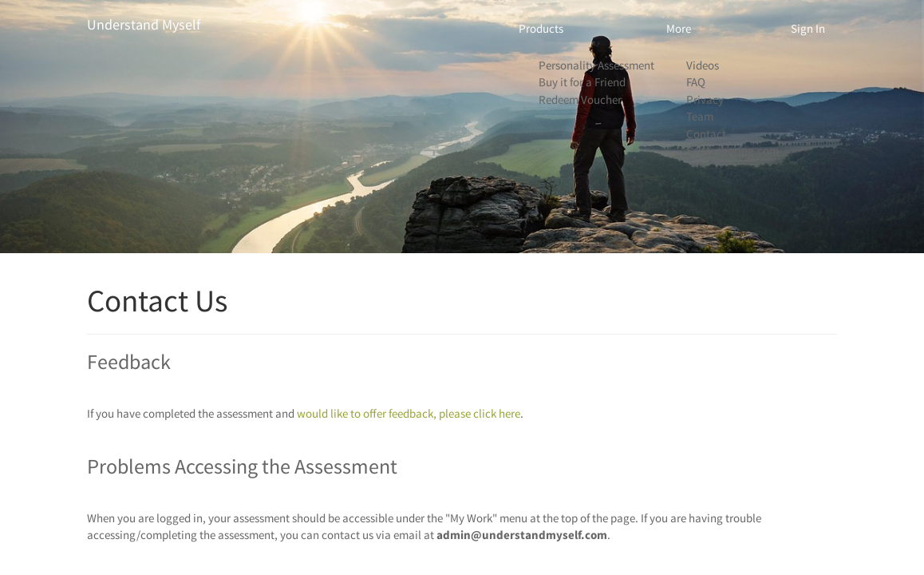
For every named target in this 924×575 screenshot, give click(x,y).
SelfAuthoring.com (732, 151)
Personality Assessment (596, 65)
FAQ (696, 82)
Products (541, 28)
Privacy (705, 99)
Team (700, 116)
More (679, 28)
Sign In (808, 28)
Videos (703, 65)
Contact (706, 134)
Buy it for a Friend (582, 82)
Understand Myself (144, 24)
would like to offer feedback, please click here (409, 413)
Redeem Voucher (580, 99)
